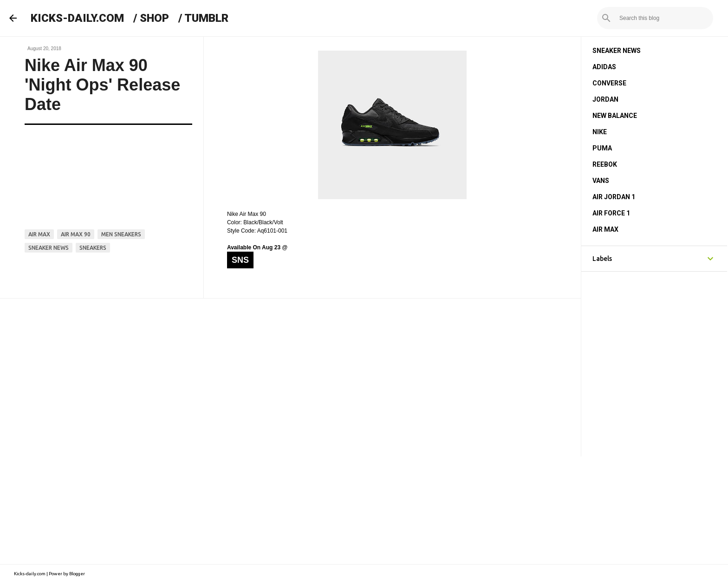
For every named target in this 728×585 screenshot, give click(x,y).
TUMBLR (206, 18)
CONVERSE (609, 83)
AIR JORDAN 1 (614, 197)
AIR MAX (605, 229)
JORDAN (605, 99)
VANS (601, 181)
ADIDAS (604, 67)
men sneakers (121, 234)
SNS (240, 260)
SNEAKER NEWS (617, 51)
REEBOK (605, 164)
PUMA (602, 148)
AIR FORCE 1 (611, 213)
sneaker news (49, 248)
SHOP (154, 18)
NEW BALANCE (615, 116)
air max (39, 234)
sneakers (93, 248)
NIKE (600, 132)
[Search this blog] (664, 18)
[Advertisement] (291, 377)
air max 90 (76, 234)
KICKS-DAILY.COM (77, 18)
